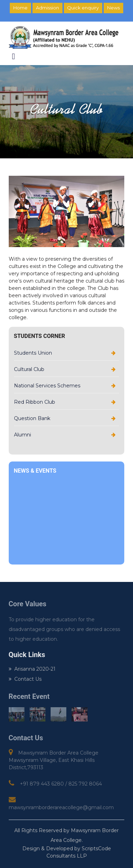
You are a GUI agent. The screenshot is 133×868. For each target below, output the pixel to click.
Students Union (33, 353)
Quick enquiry (83, 8)
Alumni (23, 435)
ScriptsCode (96, 849)
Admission (47, 8)
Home (20, 8)
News (113, 8)
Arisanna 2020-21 (32, 669)
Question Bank (32, 418)
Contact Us (25, 679)
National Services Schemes (47, 386)
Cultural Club (29, 369)
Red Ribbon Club (35, 402)
